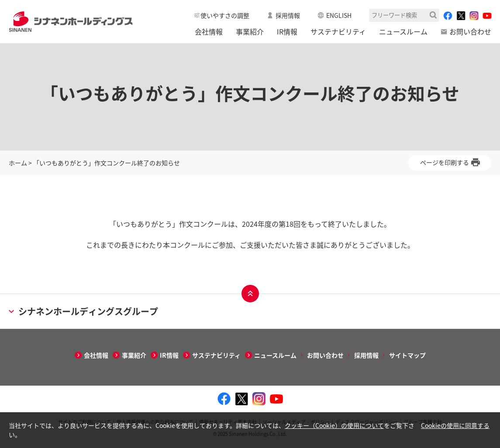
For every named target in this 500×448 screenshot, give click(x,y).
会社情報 (209, 31)
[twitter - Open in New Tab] (461, 15)
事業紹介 (250, 31)
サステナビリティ (338, 31)
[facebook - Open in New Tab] (448, 16)
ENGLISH (339, 15)
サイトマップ (407, 355)
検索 (433, 15)
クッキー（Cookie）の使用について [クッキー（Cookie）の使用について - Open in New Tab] (334, 425)
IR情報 (287, 31)
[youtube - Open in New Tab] (487, 16)
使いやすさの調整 (225, 15)
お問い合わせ (470, 31)
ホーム (18, 163)
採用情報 (288, 15)
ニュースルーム (403, 31)
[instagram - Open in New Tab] (474, 16)
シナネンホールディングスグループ (83, 311)
